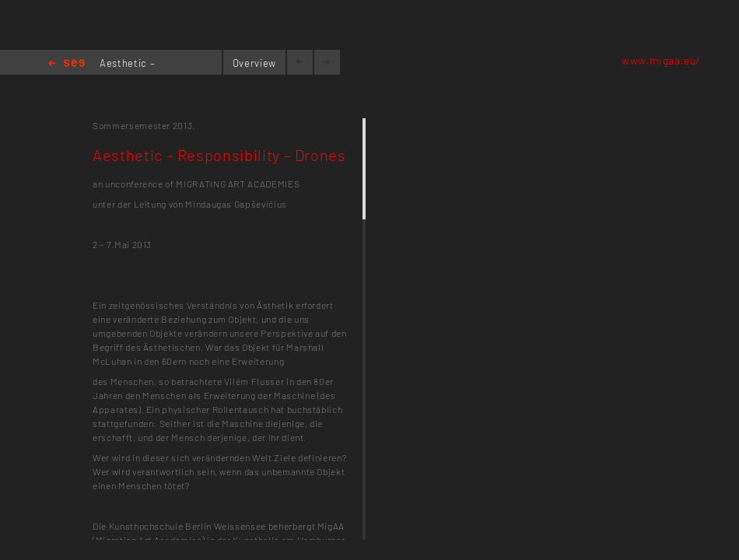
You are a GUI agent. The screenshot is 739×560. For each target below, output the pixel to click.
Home (67, 64)
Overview (254, 63)
